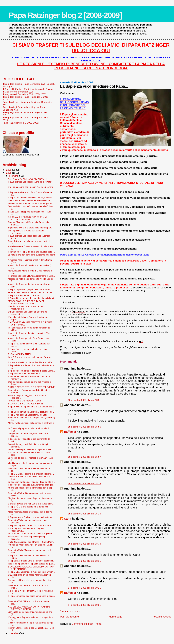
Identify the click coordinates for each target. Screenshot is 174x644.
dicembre (14, 176)
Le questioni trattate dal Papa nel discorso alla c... (31, 482)
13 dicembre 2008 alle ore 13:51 (84, 400)
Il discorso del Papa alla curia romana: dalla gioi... (31, 485)
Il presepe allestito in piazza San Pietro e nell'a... (31, 362)
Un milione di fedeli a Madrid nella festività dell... (31, 201)
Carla (68, 519)
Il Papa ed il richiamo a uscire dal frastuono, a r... (31, 412)
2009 (9, 170)
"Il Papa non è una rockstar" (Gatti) (24, 401)
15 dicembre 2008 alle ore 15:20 (84, 514)
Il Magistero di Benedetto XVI (18, 92)
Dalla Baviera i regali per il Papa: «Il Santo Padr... (31, 542)
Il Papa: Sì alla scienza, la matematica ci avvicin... (31, 572)
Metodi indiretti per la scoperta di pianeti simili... (30, 449)
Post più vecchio (162, 617)
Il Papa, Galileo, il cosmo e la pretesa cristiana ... (31, 474)
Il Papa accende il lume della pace (24, 374)
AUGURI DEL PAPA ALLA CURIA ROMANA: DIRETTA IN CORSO (29, 608)
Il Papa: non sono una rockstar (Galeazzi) (27, 415)
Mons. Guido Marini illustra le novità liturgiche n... (31, 534)
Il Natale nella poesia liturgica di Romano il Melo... (31, 276)
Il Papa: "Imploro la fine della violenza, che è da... (31, 198)
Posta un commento (70, 611)
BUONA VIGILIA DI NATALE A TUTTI (25, 404)
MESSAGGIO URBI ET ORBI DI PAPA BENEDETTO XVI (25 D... (26, 302)
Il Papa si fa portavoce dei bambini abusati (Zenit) (31, 298)
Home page (116, 617)
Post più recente (69, 617)
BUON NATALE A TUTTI (19, 354)
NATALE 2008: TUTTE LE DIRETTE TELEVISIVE (31, 387)
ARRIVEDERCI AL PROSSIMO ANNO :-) (27, 179)
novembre (14, 633)
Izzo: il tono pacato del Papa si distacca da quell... (31, 564)
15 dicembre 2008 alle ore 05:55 (84, 427)
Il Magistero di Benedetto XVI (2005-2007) (24, 94)
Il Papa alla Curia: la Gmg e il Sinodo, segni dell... (31, 561)
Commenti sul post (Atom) (87, 624)
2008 (9, 173)
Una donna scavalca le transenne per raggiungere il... (25, 308)
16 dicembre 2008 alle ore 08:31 (84, 561)
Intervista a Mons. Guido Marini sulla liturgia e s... (31, 204)
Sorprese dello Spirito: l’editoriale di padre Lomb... (31, 371)
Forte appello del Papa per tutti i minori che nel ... (31, 292)
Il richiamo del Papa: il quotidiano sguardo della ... (31, 252)
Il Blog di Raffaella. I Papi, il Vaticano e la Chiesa (28, 89)
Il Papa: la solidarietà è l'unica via (24, 295)
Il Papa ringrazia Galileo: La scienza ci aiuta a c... (31, 517)
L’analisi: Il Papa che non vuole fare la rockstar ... (31, 504)
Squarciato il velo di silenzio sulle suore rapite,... (30, 228)
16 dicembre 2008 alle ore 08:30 (84, 544)
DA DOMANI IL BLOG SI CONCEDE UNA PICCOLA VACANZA (28, 218)
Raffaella (70, 432)
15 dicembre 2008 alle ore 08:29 (84, 484)
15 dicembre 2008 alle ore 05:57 (84, 457)
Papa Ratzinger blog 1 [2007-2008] (21, 123)
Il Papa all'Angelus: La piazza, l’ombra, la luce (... (31, 525)
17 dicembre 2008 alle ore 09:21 (84, 588)
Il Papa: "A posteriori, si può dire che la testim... (30, 289)
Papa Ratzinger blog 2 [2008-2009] (65, 15)
